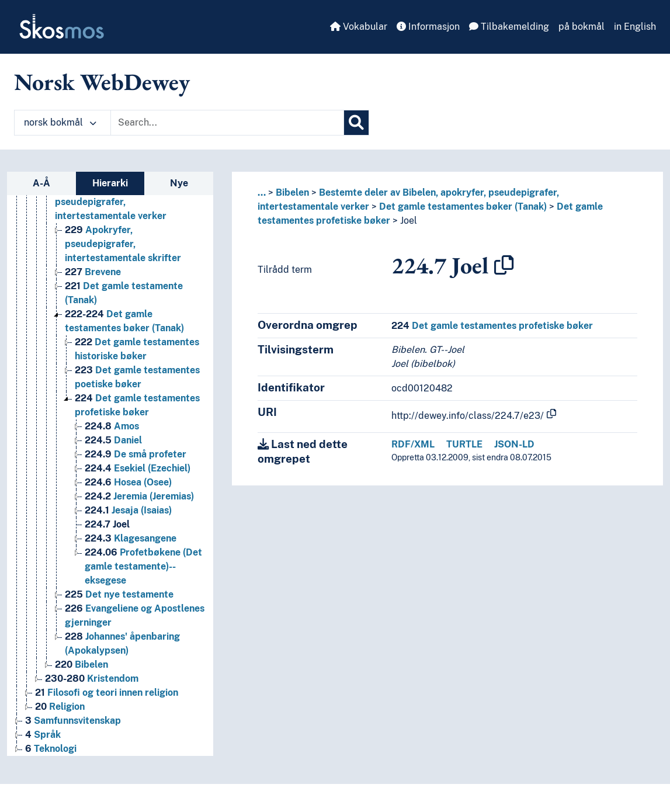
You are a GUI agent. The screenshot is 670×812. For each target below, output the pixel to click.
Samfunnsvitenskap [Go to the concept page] (73, 721)
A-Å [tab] (41, 183)
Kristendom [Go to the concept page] (92, 679)
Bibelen (292, 192)
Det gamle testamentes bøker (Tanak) (463, 207)
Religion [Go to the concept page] (60, 707)
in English (635, 27)
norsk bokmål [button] (60, 122)
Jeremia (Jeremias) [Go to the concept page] (139, 496)
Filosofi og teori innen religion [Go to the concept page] (107, 693)
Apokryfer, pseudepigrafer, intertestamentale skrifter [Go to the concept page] (123, 244)
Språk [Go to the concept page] (43, 735)
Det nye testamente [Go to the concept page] (119, 594)
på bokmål (582, 27)
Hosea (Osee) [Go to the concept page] (128, 482)
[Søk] (356, 123)
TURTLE (464, 444)
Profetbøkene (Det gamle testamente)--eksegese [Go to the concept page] (143, 566)
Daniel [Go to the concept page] (113, 440)
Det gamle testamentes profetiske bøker (492, 326)
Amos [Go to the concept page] (112, 426)
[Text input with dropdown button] (227, 123)
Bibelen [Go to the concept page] (81, 664)
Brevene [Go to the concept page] (93, 272)
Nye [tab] (179, 183)
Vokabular (359, 27)
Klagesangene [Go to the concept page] (131, 538)
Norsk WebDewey (102, 82)
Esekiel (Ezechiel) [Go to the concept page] (138, 468)
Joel (409, 221)
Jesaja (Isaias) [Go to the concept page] (128, 510)
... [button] (262, 192)
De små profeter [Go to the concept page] (136, 454)
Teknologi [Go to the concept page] (51, 749)
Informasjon (428, 27)
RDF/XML (413, 444)
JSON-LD (514, 444)
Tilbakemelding (509, 27)
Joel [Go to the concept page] (107, 524)
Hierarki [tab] (110, 183)
